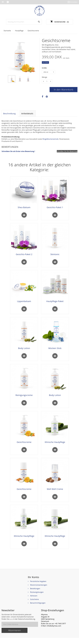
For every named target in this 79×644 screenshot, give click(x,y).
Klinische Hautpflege (55, 446)
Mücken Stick (55, 351)
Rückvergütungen (37, 598)
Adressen (34, 602)
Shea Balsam (24, 208)
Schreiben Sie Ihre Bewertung (67, 152)
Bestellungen (35, 595)
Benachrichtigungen (38, 609)
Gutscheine (34, 605)
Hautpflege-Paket (55, 303)
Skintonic (55, 255)
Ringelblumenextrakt (50, 139)
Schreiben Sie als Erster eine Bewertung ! (18, 152)
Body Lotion (24, 351)
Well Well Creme (55, 494)
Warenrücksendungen (39, 591)
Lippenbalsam (24, 303)
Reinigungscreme (24, 398)
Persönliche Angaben (38, 587)
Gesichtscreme (24, 446)
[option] (12, 79)
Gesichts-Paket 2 (24, 255)
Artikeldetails (28, 114)
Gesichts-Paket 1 (55, 208)
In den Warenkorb (64, 90)
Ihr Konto (33, 583)
